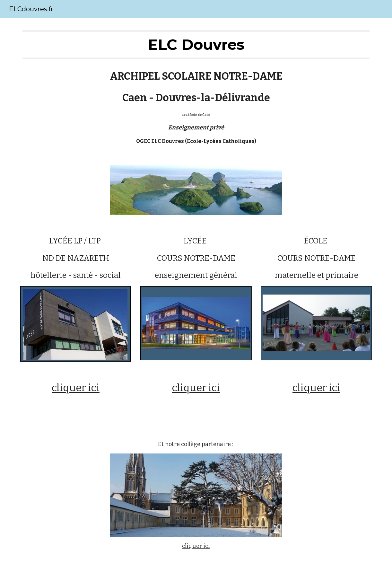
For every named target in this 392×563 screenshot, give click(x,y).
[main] (196, 45)
